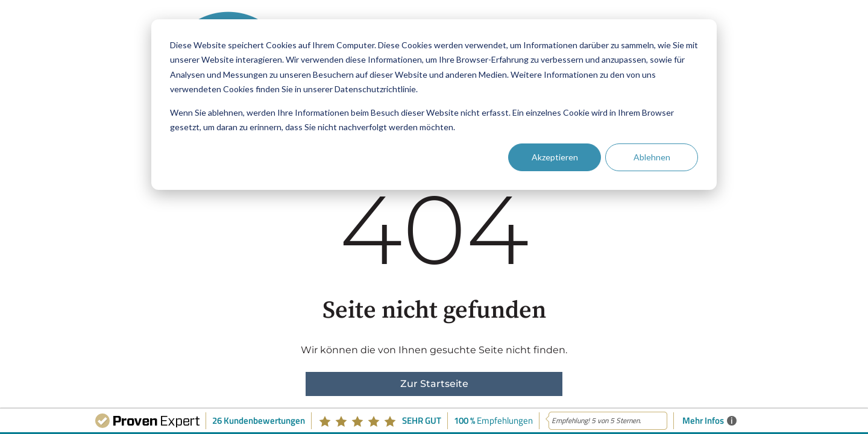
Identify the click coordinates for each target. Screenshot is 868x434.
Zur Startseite (434, 384)
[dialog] (434, 105)
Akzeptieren (555, 157)
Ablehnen (652, 157)
